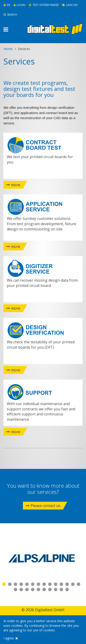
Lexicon (70, 5)
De (7, 5)
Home (8, 49)
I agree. (11, 638)
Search (10, 15)
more (16, 185)
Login (19, 5)
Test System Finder (44, 5)
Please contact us (43, 506)
